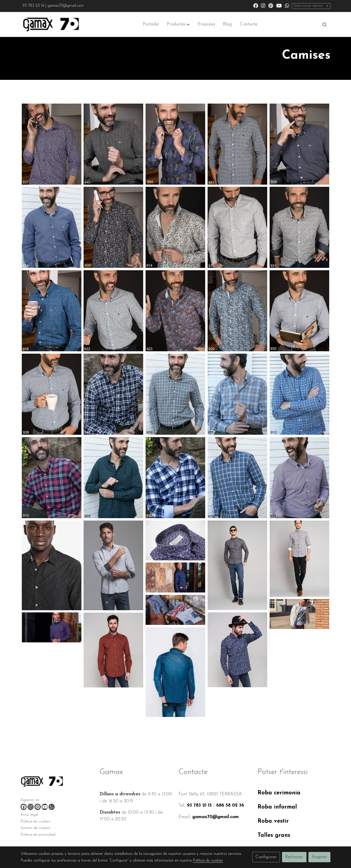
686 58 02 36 (230, 806)
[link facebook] (256, 5)
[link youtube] (279, 5)
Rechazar (294, 857)
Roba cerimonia (279, 793)
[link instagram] (263, 5)
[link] (51, 25)
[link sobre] (57, 783)
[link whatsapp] (287, 5)
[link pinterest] (271, 5)
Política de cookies (35, 822)
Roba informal (277, 807)
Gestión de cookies (36, 828)
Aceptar (320, 857)
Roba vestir (273, 821)
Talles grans (274, 835)
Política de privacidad (38, 835)
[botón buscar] (324, 24)
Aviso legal (29, 815)
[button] (178, 24)
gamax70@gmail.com (215, 817)
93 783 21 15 (199, 806)
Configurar (266, 857)
